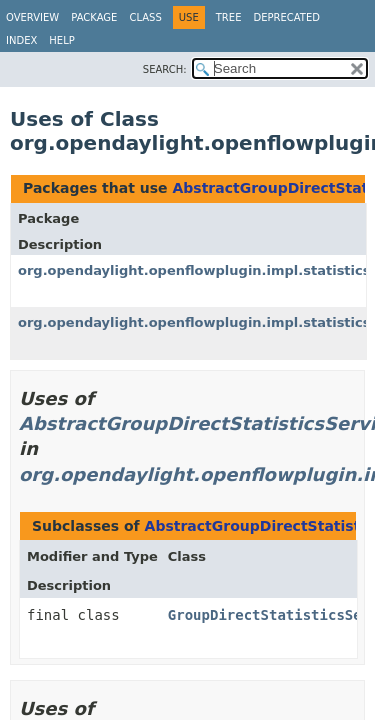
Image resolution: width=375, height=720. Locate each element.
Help (61, 40)
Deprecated (286, 17)
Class (145, 17)
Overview (32, 17)
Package (94, 17)
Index (21, 40)
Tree (229, 17)
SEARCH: (165, 69)
